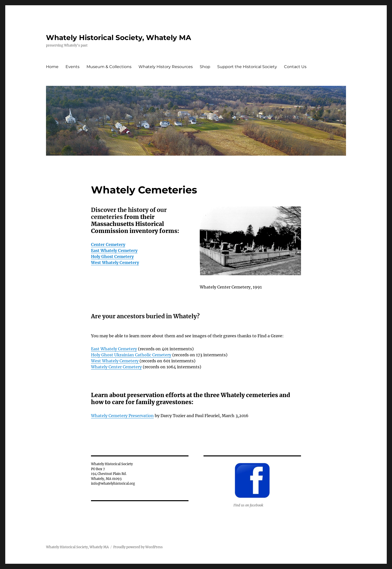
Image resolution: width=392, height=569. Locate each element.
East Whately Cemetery (114, 250)
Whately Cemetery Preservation (122, 416)
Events (72, 67)
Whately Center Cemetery (116, 367)
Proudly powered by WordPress (138, 547)
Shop (205, 67)
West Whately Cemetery (115, 262)
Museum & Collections (109, 67)
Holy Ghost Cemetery (112, 256)
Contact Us (295, 67)
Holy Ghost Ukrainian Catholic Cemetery (131, 355)
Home (52, 67)
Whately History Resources (166, 67)
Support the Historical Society (247, 67)
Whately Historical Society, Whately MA (118, 38)
